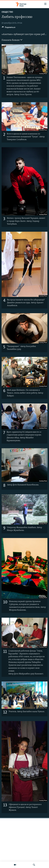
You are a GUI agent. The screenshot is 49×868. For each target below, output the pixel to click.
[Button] (8, 28)
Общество (7, 12)
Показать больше (12, 40)
